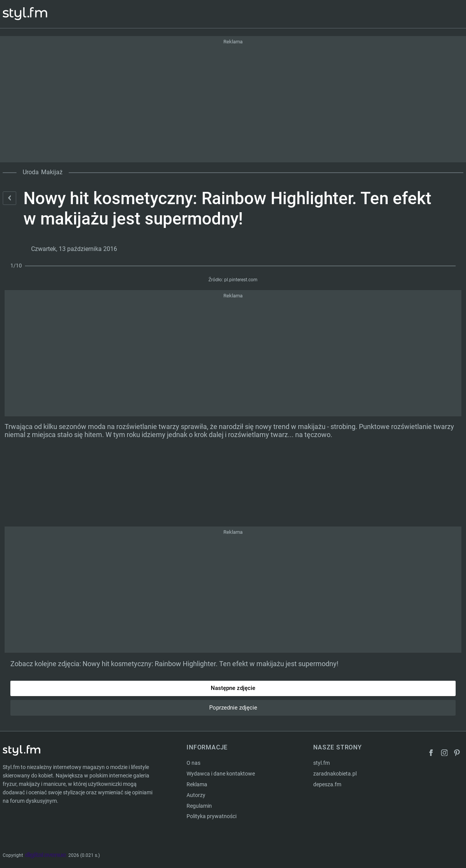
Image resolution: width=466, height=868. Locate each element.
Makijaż (52, 172)
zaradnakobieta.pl (335, 774)
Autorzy (196, 795)
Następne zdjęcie (233, 688)
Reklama (197, 784)
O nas (193, 763)
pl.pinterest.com (241, 280)
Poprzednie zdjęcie (233, 708)
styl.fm (321, 763)
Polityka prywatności (212, 816)
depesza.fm (327, 784)
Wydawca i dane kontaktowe (221, 774)
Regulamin (199, 806)
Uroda (31, 172)
